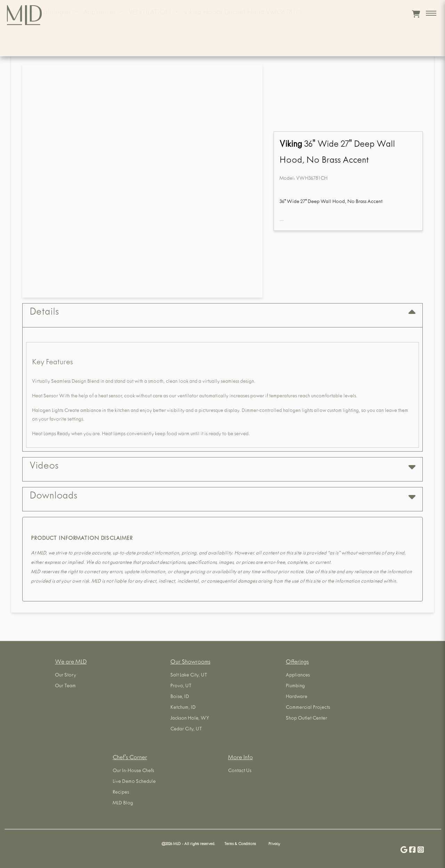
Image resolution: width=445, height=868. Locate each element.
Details (222, 313)
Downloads (222, 497)
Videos (222, 467)
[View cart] (416, 14)
